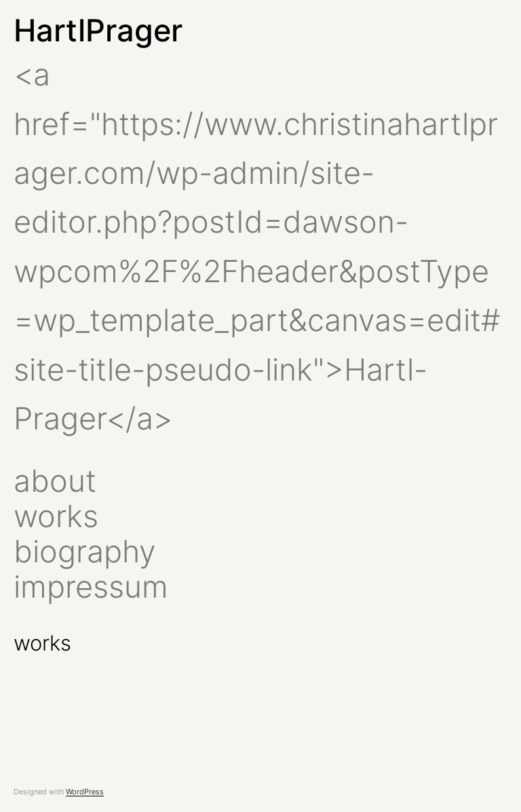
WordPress (85, 792)
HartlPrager (98, 30)
